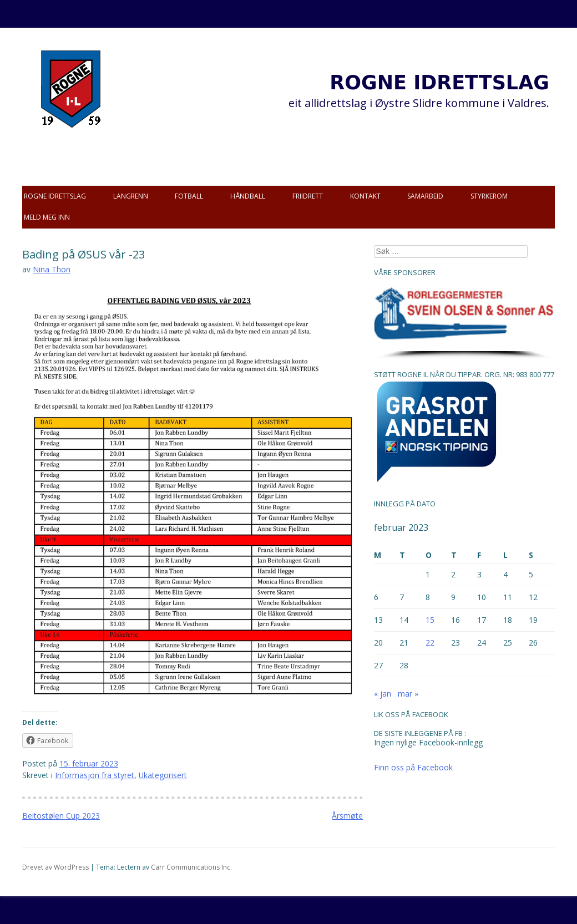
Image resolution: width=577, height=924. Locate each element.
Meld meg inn (47, 217)
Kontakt (365, 196)
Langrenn (131, 196)
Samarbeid (425, 196)
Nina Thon (52, 269)
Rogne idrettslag (55, 196)
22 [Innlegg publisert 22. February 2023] (430, 643)
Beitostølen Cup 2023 (61, 816)
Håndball (248, 196)
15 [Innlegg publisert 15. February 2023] (430, 620)
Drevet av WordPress (55, 867)
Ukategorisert (163, 775)
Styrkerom (489, 196)
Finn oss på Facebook (413, 767)
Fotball (189, 196)
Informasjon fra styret (95, 775)
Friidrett (308, 196)
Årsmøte (347, 816)
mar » (408, 694)
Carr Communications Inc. (191, 867)
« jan (383, 694)
